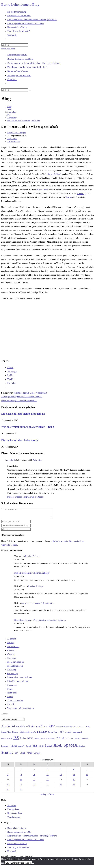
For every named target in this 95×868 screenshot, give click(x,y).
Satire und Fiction (15, 702)
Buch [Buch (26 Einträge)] (76, 729)
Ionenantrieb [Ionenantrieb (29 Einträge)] (77, 734)
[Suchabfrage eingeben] (15, 45)
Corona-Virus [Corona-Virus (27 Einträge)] (6, 734)
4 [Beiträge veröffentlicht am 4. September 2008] (48, 771)
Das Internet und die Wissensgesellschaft (24, 120)
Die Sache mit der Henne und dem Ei (23, 414)
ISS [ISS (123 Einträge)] (16, 739)
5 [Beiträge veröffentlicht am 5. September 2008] (61, 771)
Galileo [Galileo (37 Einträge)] (68, 734)
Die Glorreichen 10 (16, 664)
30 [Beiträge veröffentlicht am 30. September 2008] (21, 792)
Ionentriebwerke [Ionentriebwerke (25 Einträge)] (7, 740)
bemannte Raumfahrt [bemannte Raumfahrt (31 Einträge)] (64, 729)
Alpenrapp (82, 194)
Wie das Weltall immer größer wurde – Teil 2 (28, 427)
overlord (11, 460)
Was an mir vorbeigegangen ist (21, 710)
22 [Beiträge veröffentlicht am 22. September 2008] (8, 787)
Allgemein (12, 139)
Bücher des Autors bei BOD (20, 59)
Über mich (12, 80)
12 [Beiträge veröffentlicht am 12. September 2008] (61, 776)
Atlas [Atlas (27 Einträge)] (46, 729)
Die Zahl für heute (15, 668)
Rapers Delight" (54, 174)
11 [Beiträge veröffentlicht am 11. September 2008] (48, 776)
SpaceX (11, 706)
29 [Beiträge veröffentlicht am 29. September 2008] (8, 792)
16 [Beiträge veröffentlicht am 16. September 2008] (21, 782)
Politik (10, 691)
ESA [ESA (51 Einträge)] (33, 734)
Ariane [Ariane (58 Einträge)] (15, 728)
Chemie (11, 656)
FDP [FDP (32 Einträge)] (62, 734)
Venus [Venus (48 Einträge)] (29, 755)
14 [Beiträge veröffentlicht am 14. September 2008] (87, 776)
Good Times (42, 190)
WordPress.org (14, 819)
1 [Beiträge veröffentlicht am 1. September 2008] (8, 771)
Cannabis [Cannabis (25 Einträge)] (82, 729)
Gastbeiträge (13, 675)
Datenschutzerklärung (17, 55)
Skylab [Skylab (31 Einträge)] (28, 748)
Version (68, 197)
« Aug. (44, 796)
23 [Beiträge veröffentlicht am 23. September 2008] (21, 787)
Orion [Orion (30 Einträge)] (68, 740)
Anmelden (12, 807)
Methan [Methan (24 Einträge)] (37, 740)
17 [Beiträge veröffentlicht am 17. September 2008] (34, 782)
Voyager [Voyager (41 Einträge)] (37, 755)
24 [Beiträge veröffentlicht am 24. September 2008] (34, 787)
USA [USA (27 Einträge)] (16, 755)
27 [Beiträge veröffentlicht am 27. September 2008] (74, 787)
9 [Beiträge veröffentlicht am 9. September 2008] (21, 776)
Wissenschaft (41, 393)
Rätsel (10, 698)
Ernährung (12, 672)
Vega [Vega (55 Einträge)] (22, 755)
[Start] (9, 107)
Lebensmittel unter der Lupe (20, 679)
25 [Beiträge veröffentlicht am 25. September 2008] (47, 787)
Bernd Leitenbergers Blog (20, 4)
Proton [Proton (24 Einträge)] (77, 740)
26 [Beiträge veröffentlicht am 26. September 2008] (61, 787)
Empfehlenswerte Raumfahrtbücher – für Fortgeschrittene (34, 63)
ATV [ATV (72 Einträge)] (52, 728)
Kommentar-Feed (15, 815)
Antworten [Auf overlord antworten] (37, 460)
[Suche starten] (30, 91)
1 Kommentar (14, 142)
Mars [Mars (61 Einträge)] (30, 740)
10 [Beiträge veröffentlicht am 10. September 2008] (34, 776)
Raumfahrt (12, 695)
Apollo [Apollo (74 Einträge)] (6, 728)
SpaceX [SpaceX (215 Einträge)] (71, 747)
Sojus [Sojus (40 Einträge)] (41, 748)
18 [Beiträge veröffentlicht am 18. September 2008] (47, 782)
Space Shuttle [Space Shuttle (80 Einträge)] (54, 747)
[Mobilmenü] (8, 49)
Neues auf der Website (18, 71)
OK (7, 865)
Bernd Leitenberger (17, 133)
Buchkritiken (13, 648)
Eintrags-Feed (13, 811)
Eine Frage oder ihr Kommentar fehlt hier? (27, 67)
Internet (17, 393)
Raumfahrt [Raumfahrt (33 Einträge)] (85, 740)
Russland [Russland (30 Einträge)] (5, 748)
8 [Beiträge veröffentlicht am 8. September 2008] (8, 776)
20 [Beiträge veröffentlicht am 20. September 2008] (74, 782)
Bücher (10, 644)
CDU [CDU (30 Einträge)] (88, 729)
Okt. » (51, 796)
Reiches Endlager (33, 558)
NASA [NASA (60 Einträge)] (60, 740)
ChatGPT (11, 652)
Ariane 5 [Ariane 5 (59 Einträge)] (25, 728)
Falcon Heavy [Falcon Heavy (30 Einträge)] (53, 734)
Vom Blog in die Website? (19, 75)
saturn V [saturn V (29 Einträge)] (21, 748)
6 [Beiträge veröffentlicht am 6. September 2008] (74, 771)
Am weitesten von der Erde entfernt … (38, 605)
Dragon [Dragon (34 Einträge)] (15, 734)
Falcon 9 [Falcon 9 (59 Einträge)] (42, 734)
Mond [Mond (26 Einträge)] (43, 740)
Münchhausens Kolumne (18, 683)
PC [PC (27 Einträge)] (72, 740)
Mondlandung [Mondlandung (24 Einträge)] (51, 740)
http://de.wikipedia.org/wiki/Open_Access (25, 497)
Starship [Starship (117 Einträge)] (7, 754)
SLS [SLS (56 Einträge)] (35, 747)
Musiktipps (12, 687)
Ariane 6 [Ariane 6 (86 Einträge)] (37, 728)
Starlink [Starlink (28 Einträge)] (82, 748)
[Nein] (33, 865)
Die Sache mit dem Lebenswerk (20, 440)
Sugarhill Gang (28, 393)
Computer (12, 660)
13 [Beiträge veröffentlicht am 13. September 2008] (74, 776)
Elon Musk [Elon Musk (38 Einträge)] (25, 734)
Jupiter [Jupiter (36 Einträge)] (23, 740)
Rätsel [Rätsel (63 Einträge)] (13, 747)
